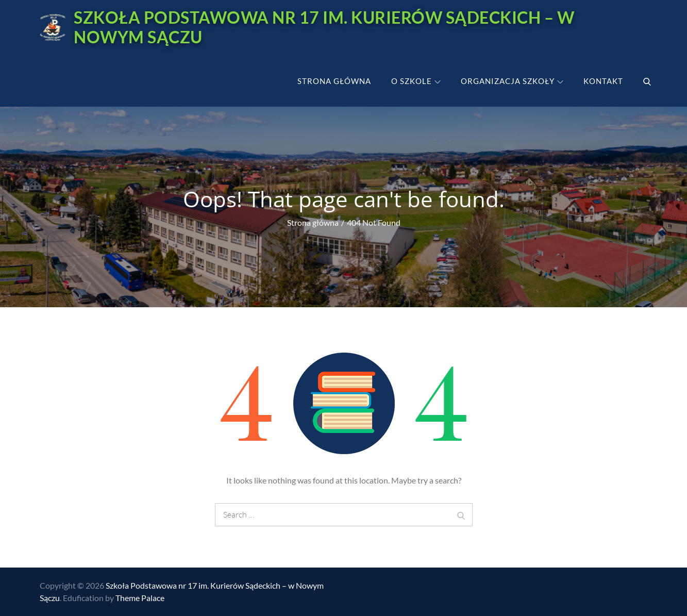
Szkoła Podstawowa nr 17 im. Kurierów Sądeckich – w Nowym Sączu (324, 27)
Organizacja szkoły (512, 81)
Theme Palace (140, 598)
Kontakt (603, 81)
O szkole (416, 81)
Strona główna (334, 81)
